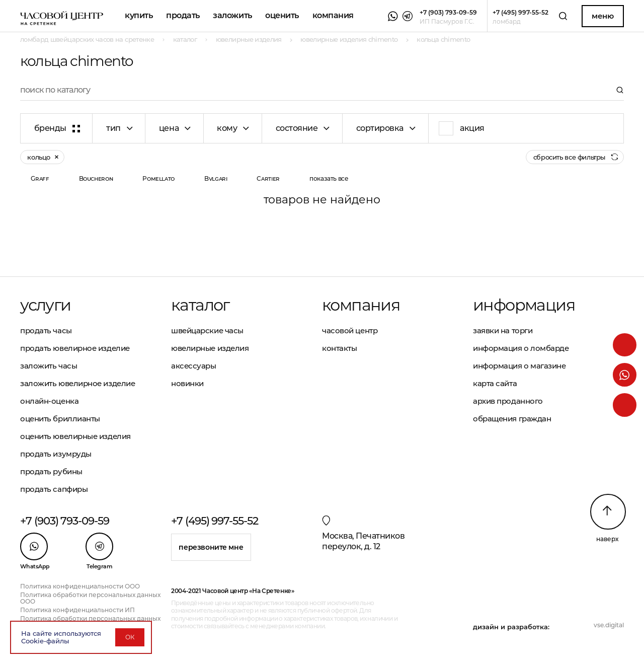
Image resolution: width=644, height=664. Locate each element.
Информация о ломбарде (521, 348)
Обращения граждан (512, 419)
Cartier (268, 178)
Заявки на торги (503, 330)
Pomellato (158, 178)
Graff (40, 178)
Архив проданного (508, 401)
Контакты (339, 348)
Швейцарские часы (207, 330)
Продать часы (46, 330)
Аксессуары (194, 366)
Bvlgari (216, 178)
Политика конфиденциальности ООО (80, 586)
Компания (333, 15)
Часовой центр (350, 330)
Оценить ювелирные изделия (75, 436)
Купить (139, 15)
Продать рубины (51, 471)
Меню (602, 16)
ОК (130, 637)
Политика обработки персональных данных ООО (90, 598)
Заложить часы (49, 366)
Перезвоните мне (211, 547)
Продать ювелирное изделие (75, 348)
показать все (329, 178)
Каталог (200, 305)
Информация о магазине (519, 366)
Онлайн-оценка (49, 401)
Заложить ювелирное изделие (77, 383)
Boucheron (96, 178)
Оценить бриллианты (60, 419)
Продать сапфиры (54, 489)
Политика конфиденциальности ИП (77, 610)
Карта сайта (495, 383)
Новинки (187, 383)
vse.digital (609, 625)
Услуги (45, 305)
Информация (524, 305)
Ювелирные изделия (210, 348)
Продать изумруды (56, 454)
